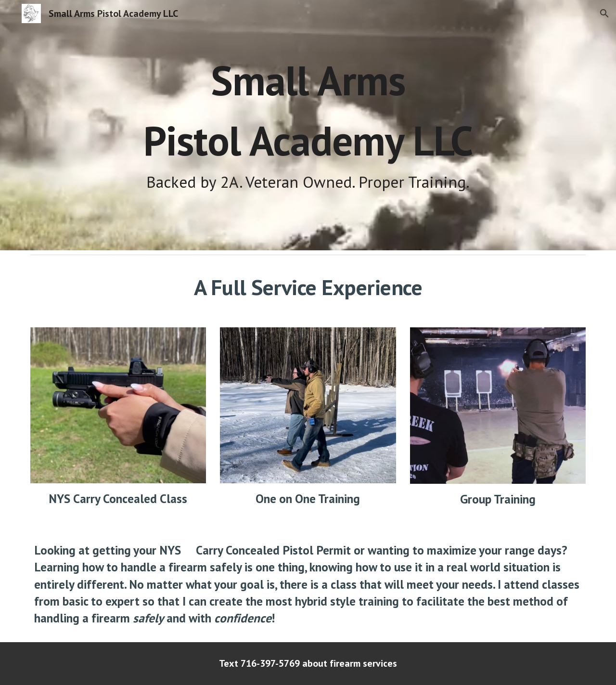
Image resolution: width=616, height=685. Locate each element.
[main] (308, 125)
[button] (604, 13)
